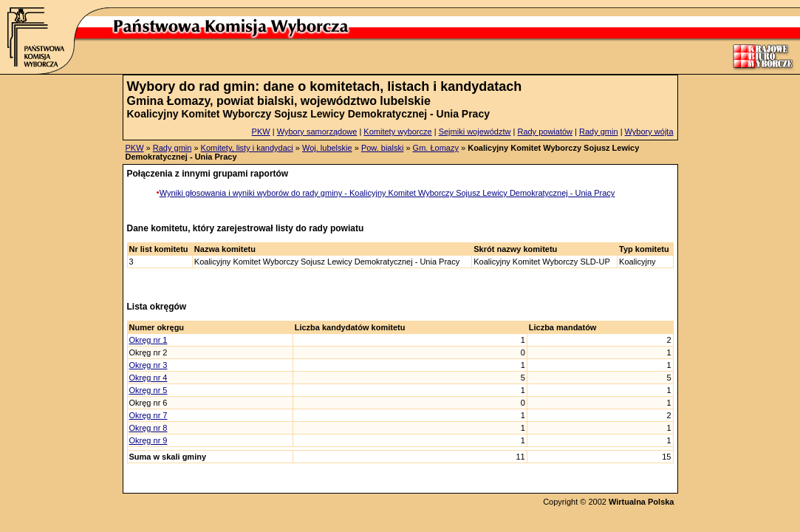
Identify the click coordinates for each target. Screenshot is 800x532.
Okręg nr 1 (148, 340)
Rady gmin (599, 132)
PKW (261, 132)
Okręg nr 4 (148, 378)
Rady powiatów (545, 132)
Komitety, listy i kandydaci (247, 148)
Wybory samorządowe (317, 132)
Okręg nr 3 (148, 365)
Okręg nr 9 (148, 440)
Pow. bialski (382, 148)
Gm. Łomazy (436, 148)
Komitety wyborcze (397, 132)
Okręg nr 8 (148, 428)
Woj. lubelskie (327, 148)
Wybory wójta (649, 132)
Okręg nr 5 (148, 390)
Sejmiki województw (475, 132)
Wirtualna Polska (642, 502)
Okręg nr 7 (148, 415)
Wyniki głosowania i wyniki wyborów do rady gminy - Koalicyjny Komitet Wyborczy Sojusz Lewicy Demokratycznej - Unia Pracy (387, 193)
